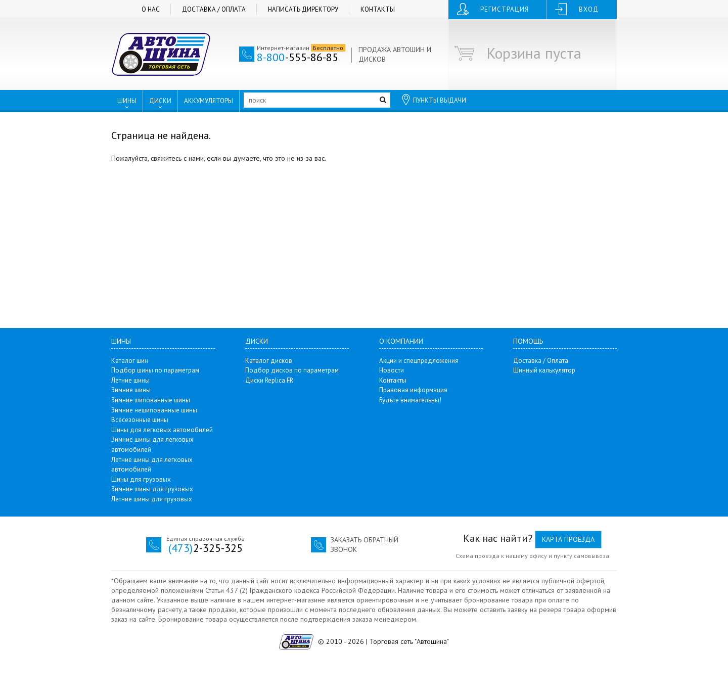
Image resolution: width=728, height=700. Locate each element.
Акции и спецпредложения (419, 361)
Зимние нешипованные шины (154, 410)
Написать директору (303, 9)
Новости (392, 370)
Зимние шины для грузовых (152, 489)
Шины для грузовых (141, 479)
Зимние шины (131, 390)
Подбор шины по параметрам (155, 370)
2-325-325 (206, 548)
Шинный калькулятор (544, 370)
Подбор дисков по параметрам (292, 370)
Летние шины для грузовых (152, 499)
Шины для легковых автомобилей (162, 430)
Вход (589, 9)
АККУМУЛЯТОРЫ (209, 101)
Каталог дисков (269, 361)
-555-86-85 (298, 57)
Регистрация (505, 9)
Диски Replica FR (269, 380)
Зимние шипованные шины (151, 400)
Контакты (378, 9)
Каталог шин (130, 361)
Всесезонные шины (140, 420)
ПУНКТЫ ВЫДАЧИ (433, 100)
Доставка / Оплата (214, 9)
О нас (151, 9)
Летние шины (130, 380)
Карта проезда (568, 539)
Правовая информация (413, 390)
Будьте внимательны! (410, 400)
